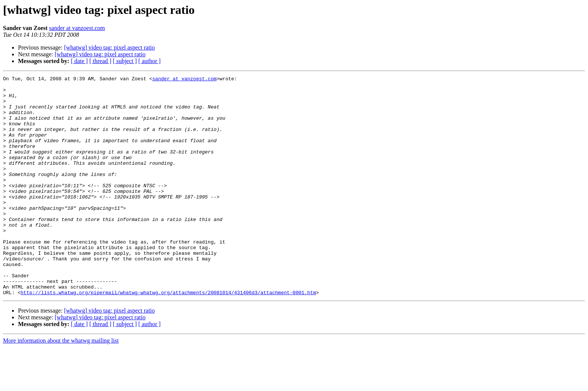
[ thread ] (100, 61)
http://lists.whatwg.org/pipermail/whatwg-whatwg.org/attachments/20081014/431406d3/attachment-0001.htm (168, 336)
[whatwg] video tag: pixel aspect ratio (109, 47)
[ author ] (150, 61)
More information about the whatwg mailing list (61, 384)
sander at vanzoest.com (77, 28)
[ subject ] (125, 61)
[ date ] (79, 61)
